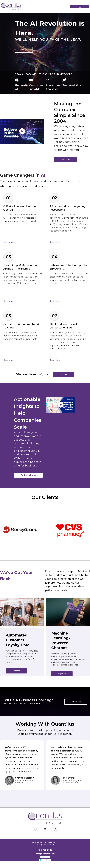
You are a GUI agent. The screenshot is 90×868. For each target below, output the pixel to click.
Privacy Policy (45, 857)
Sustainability (72, 85)
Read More (8, 242)
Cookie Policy (46, 860)
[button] (80, 7)
